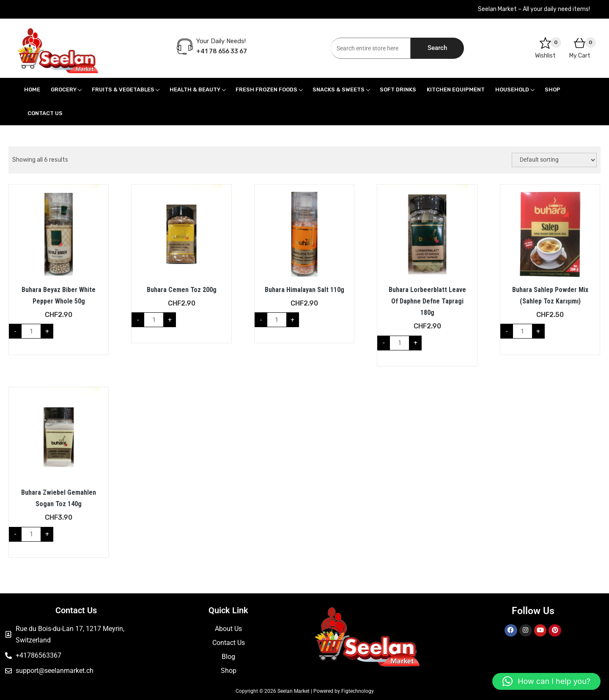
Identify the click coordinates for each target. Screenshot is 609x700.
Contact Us (45, 113)
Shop (553, 90)
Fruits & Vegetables (123, 90)
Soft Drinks (398, 90)
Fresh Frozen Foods (266, 90)
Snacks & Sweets (339, 90)
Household (512, 90)
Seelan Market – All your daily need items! (534, 9)
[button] (546, 681)
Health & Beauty (195, 90)
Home (32, 90)
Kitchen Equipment (456, 90)
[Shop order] (554, 160)
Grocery (64, 90)
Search (437, 48)
